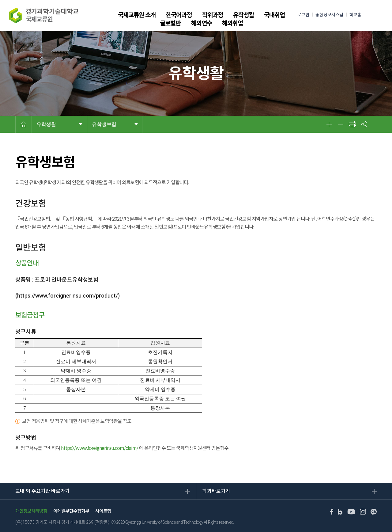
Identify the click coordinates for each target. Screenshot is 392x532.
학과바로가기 (216, 491)
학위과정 (213, 15)
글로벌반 (170, 23)
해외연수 (202, 23)
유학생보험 (104, 124)
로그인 (303, 15)
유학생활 (243, 15)
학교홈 (355, 15)
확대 (329, 124)
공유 (364, 124)
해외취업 (232, 23)
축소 (341, 124)
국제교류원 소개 (137, 15)
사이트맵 (103, 511)
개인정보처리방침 (31, 511)
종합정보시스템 (329, 15)
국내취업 (274, 15)
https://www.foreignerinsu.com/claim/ (100, 448)
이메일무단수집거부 (71, 511)
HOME (23, 124)
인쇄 (352, 124)
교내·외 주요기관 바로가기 (42, 491)
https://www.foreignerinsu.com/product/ (68, 296)
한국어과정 (179, 15)
